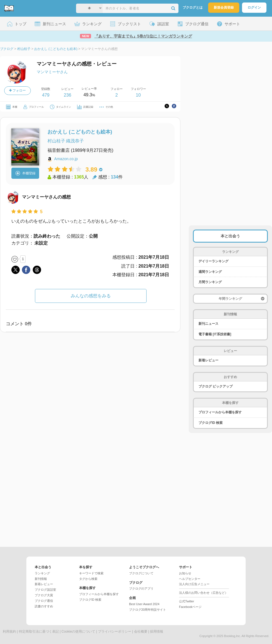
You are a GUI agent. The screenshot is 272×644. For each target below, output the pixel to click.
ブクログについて (141, 573)
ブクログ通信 (44, 601)
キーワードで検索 (91, 573)
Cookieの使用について (78, 632)
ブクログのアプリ (141, 588)
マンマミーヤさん (52, 72)
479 (46, 95)
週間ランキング (210, 272)
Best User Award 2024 (144, 604)
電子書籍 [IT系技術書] (215, 334)
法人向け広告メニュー (194, 584)
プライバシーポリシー (115, 632)
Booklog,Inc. (232, 636)
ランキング (42, 573)
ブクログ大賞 (44, 595)
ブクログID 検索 (211, 423)
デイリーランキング (213, 261)
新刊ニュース (208, 324)
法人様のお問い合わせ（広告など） (203, 593)
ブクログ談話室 (45, 590)
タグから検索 (88, 579)
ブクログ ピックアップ (216, 386)
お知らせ (185, 573)
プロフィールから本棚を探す (220, 412)
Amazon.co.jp (66, 159)
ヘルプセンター (190, 579)
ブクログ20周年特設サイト (148, 610)
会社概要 (141, 632)
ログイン (254, 7)
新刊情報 (41, 579)
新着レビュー (208, 360)
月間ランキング (210, 282)
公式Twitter (187, 601)
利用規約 (9, 632)
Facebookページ (190, 607)
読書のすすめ (44, 606)
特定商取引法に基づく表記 (39, 632)
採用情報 (157, 632)
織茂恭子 (75, 141)
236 (68, 95)
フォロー (17, 90)
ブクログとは (193, 7)
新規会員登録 (224, 7)
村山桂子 (56, 141)
